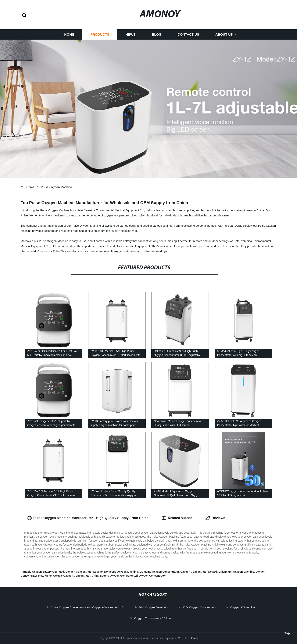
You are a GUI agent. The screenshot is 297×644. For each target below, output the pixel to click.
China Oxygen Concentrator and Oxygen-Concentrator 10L (97, 607)
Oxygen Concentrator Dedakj (199, 572)
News (131, 35)
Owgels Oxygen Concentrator (72, 576)
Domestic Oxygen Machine (121, 572)
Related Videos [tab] (177, 518)
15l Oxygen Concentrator (150, 576)
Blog (157, 35)
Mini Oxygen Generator (163, 607)
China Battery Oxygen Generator (112, 576)
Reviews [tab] (215, 518)
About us (224, 35)
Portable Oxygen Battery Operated (42, 572)
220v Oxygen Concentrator (209, 607)
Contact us (188, 35)
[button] (24, 15)
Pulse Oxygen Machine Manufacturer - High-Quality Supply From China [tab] (88, 518)
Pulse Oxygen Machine (57, 187)
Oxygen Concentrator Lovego (84, 572)
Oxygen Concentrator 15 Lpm (162, 618)
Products (100, 35)
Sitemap (194, 638)
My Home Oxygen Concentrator (159, 572)
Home (69, 35)
